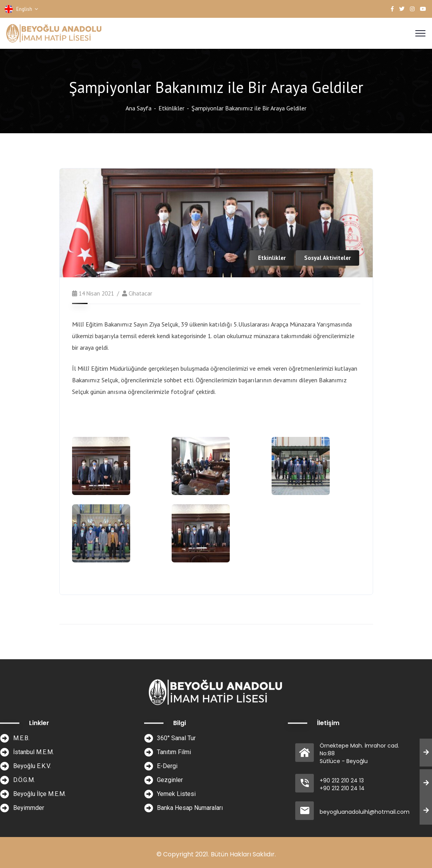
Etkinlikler (171, 108)
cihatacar (140, 293)
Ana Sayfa (139, 108)
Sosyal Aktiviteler (327, 258)
